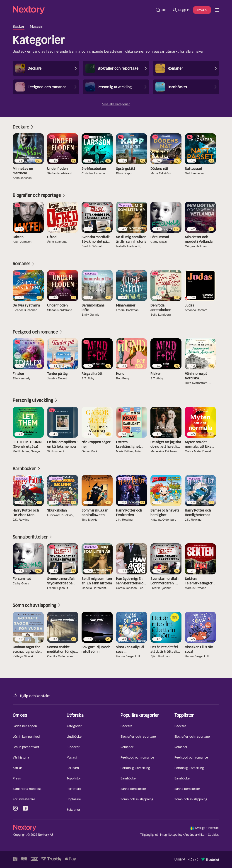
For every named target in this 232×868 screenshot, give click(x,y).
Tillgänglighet (149, 835)
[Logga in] (181, 10)
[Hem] (83, 10)
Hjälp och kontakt (31, 696)
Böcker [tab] (19, 26)
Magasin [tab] (37, 26)
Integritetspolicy (171, 835)
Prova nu (202, 10)
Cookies (213, 835)
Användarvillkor (195, 835)
